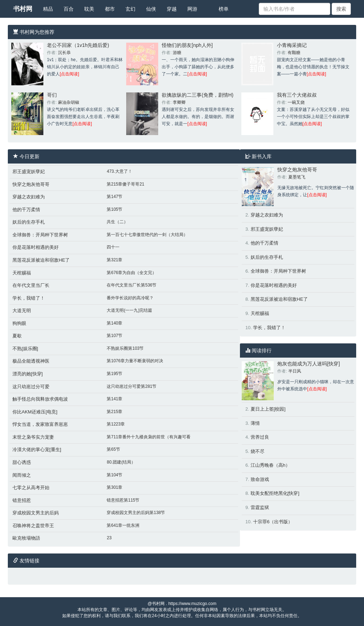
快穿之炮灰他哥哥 (31, 184)
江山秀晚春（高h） (270, 465)
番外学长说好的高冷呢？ (130, 298)
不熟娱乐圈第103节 (125, 348)
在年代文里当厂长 (31, 285)
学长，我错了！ (29, 298)
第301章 (114, 487)
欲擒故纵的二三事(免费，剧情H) (197, 95)
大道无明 (22, 311)
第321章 (114, 260)
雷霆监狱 (260, 507)
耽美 (89, 9)
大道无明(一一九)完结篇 (129, 310)
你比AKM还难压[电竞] (35, 412)
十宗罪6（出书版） (273, 522)
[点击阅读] (69, 74)
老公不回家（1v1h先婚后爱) (78, 45)
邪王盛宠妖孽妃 (29, 172)
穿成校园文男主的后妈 (36, 513)
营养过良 (260, 437)
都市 (110, 9)
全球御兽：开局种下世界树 (40, 235)
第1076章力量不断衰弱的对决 (135, 361)
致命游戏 (260, 479)
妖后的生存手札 (29, 222)
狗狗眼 (19, 323)
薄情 (255, 423)
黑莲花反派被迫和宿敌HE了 (41, 260)
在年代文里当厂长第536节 (132, 285)
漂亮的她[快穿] (28, 374)
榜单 (224, 9)
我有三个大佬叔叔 (297, 95)
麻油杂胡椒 (69, 102)
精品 (48, 9)
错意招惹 (22, 500)
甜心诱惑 (22, 462)
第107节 (114, 336)
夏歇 (17, 336)
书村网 (23, 9)
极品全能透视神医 (31, 361)
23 (109, 538)
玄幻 (130, 9)
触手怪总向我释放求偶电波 (40, 399)
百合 (69, 9)
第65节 (113, 449)
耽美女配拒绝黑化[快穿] (275, 493)
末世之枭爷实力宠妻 (33, 437)
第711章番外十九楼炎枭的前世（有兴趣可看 (149, 437)
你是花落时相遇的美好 (36, 247)
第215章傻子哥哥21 (125, 184)
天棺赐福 (22, 273)
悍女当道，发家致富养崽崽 (40, 424)
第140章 (114, 323)
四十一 (113, 247)
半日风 (295, 371)
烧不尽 (258, 451)
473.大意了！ (119, 171)
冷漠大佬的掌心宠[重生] (37, 450)
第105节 (114, 209)
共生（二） (117, 222)
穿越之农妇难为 (29, 197)
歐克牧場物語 (26, 538)
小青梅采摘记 (292, 45)
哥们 (52, 95)
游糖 (177, 53)
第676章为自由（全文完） (132, 273)
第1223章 (116, 424)
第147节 (114, 197)
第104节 (114, 475)
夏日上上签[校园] (268, 409)
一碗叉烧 (296, 102)
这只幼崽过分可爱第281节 (132, 386)
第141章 (114, 399)
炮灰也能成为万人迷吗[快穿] (309, 364)
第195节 (114, 374)
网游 (192, 9)
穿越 (172, 9)
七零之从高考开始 (31, 488)
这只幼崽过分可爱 (31, 387)
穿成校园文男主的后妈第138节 (136, 513)
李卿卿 (179, 102)
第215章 (114, 412)
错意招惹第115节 (123, 500)
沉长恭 (64, 53)
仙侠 (151, 9)
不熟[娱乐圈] (25, 349)
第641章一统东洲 (123, 525)
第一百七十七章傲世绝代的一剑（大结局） (147, 235)
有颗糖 (294, 53)
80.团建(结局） (121, 462)
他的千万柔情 (26, 210)
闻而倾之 (22, 475)
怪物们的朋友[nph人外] (187, 45)
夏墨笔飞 (297, 177)
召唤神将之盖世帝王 (33, 526)
